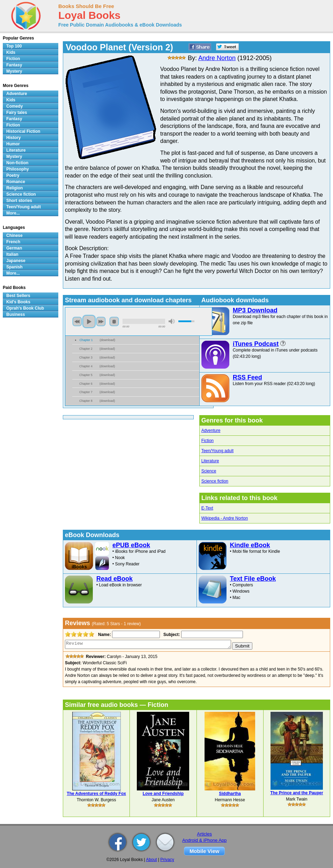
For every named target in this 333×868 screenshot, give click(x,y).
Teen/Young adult (217, 451)
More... (13, 213)
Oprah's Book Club (25, 308)
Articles (204, 834)
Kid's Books (18, 302)
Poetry (13, 175)
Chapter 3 (86, 357)
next (101, 321)
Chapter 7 (86, 392)
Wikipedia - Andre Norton (225, 518)
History (13, 138)
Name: (104, 635)
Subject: (171, 635)
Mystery (14, 71)
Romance (16, 182)
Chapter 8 (86, 401)
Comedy (14, 106)
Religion (14, 188)
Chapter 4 (86, 366)
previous (77, 321)
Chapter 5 (86, 375)
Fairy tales (17, 113)
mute (172, 321)
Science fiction (215, 481)
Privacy (167, 860)
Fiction (208, 441)
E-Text (207, 508)
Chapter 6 (86, 384)
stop (114, 321)
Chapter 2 (86, 349)
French (13, 242)
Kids (11, 52)
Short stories (19, 201)
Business (16, 314)
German (14, 248)
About (151, 860)
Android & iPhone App (204, 840)
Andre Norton (217, 58)
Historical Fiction (23, 131)
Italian (12, 254)
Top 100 (14, 46)
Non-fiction (17, 163)
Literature (210, 461)
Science (209, 471)
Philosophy (18, 169)
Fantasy (14, 65)
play (89, 321)
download (108, 340)
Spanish (14, 267)
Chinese (14, 236)
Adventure (211, 431)
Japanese (16, 261)
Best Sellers (18, 296)
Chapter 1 (86, 340)
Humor (13, 144)
